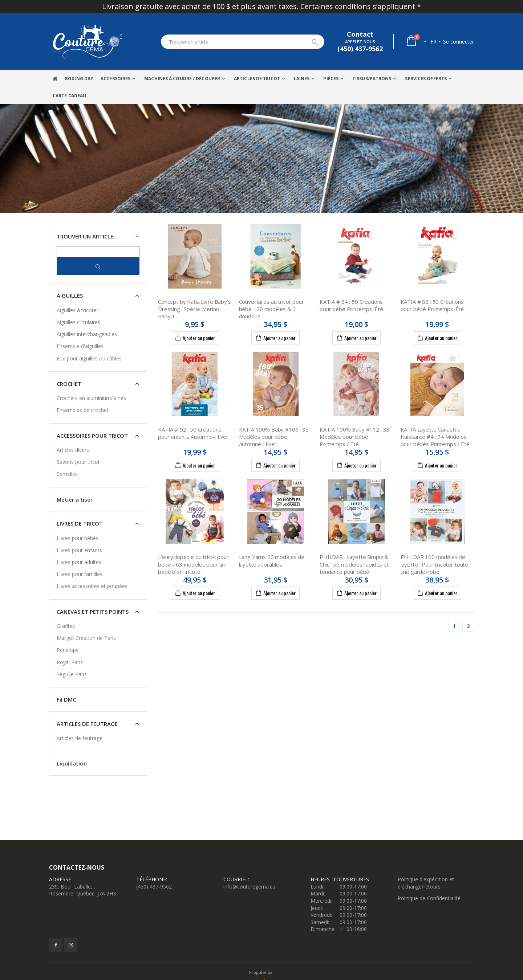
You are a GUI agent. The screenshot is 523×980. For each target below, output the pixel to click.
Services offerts (426, 79)
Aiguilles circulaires (78, 322)
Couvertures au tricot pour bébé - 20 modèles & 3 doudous (271, 309)
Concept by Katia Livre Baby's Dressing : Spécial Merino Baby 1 (194, 309)
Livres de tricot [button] (80, 523)
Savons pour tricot (78, 462)
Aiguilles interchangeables (87, 334)
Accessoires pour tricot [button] (92, 436)
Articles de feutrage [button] (87, 724)
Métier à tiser (75, 499)
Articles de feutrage (80, 738)
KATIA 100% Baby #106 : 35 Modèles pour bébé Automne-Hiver (274, 437)
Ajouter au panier (195, 338)
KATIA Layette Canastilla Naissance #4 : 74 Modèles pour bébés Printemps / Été (435, 437)
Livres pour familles (80, 574)
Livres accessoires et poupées (92, 586)
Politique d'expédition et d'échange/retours (426, 883)
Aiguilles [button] (70, 295)
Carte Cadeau (69, 96)
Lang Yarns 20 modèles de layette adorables (272, 560)
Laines (302, 79)
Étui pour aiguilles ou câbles (89, 358)
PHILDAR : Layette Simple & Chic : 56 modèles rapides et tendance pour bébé (354, 564)
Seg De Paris (72, 674)
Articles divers (73, 450)
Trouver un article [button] (85, 236)
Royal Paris (70, 662)
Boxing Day (79, 79)
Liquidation (72, 763)
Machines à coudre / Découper (182, 79)
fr (433, 42)
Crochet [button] (69, 384)
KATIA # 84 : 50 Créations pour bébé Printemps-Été (351, 305)
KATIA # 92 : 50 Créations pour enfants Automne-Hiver (193, 433)
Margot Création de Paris (86, 638)
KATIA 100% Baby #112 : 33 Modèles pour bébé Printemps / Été (354, 437)
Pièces (331, 79)
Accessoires (115, 79)
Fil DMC (66, 699)
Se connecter (459, 42)
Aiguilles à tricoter (78, 310)
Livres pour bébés (78, 538)
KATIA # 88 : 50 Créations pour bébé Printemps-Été (432, 305)
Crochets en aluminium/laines (91, 398)
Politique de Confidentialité (429, 898)
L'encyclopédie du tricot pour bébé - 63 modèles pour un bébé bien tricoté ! (193, 564)
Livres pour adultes (79, 562)
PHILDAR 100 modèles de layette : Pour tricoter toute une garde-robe (435, 564)
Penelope (68, 650)
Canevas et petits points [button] (93, 612)
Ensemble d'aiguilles (80, 346)
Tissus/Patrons (372, 79)
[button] (416, 42)
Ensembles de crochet (83, 410)
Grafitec (66, 626)
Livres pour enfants (79, 550)
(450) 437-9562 (154, 887)
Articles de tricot (257, 79)
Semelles (67, 474)
